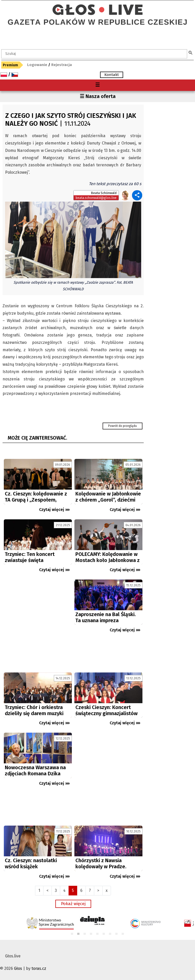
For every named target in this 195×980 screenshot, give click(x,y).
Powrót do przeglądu (123, 426)
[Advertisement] (38, 625)
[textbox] (94, 54)
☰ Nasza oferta (98, 96)
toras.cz (39, 968)
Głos (18, 968)
